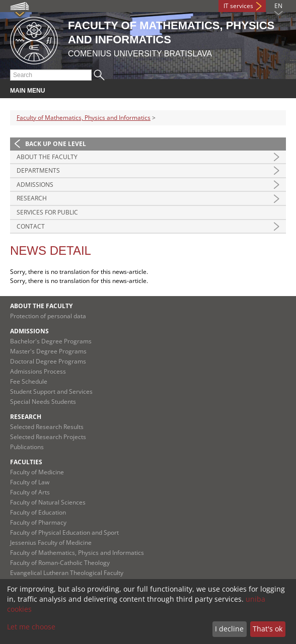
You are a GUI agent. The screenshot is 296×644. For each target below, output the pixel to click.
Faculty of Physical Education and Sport (64, 532)
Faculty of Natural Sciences (48, 502)
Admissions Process (38, 371)
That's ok (268, 629)
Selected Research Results (47, 427)
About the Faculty (47, 157)
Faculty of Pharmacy (38, 522)
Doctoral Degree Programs (48, 361)
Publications (27, 447)
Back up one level (56, 144)
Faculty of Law (30, 482)
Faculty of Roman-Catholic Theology (60, 563)
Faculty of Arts (30, 492)
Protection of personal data (48, 316)
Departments (38, 170)
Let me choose (31, 627)
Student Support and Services (51, 391)
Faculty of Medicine (37, 472)
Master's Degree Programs (48, 351)
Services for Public (47, 212)
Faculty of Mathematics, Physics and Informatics (84, 118)
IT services (238, 6)
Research (32, 198)
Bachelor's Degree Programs (51, 341)
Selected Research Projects (48, 437)
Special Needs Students (43, 402)
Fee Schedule (29, 381)
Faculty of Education (38, 512)
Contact (31, 226)
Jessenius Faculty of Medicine (51, 543)
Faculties (26, 462)
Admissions (35, 185)
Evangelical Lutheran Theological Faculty (67, 573)
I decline (229, 629)
